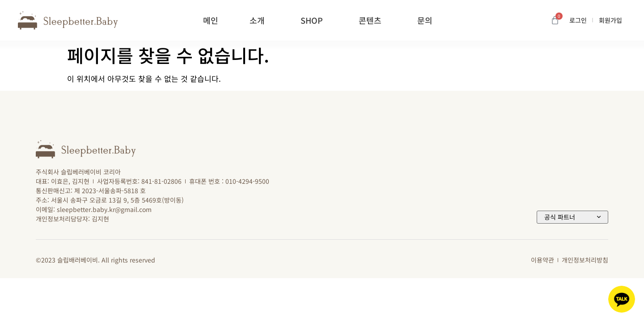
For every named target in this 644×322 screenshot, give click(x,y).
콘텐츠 (372, 20)
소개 (259, 20)
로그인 (578, 20)
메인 (211, 20)
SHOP (314, 20)
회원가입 (610, 20)
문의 (427, 20)
